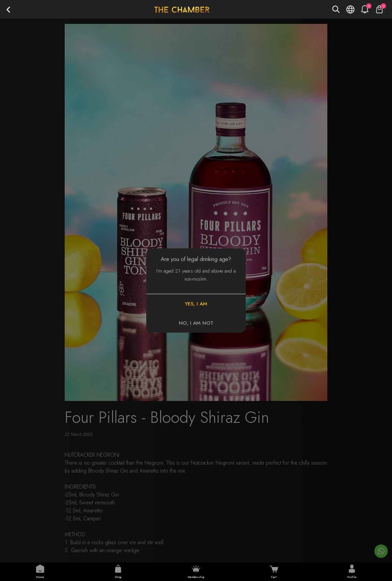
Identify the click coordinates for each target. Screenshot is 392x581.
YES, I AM (196, 304)
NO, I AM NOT (196, 323)
